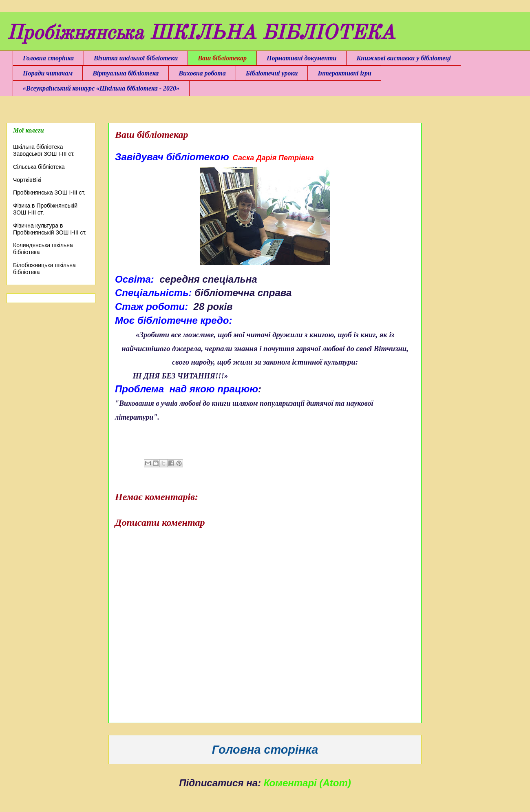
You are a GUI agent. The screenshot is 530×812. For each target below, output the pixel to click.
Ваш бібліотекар (222, 58)
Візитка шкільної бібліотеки (136, 58)
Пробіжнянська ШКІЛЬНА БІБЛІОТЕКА (201, 34)
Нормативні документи (301, 58)
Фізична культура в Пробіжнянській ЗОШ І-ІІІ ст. (50, 229)
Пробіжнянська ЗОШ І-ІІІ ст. (49, 192)
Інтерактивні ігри (344, 73)
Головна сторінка (48, 58)
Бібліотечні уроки (272, 73)
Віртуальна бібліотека (126, 73)
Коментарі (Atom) (307, 783)
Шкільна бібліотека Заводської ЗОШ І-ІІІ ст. (44, 150)
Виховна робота (202, 73)
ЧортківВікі (27, 180)
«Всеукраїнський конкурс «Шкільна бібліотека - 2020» (101, 88)
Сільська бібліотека (39, 167)
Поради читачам (48, 73)
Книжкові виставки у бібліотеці (403, 58)
